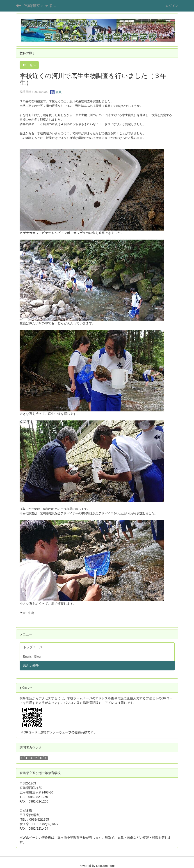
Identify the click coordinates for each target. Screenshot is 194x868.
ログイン (172, 6)
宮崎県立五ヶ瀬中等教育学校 (43, 6)
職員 (56, 92)
